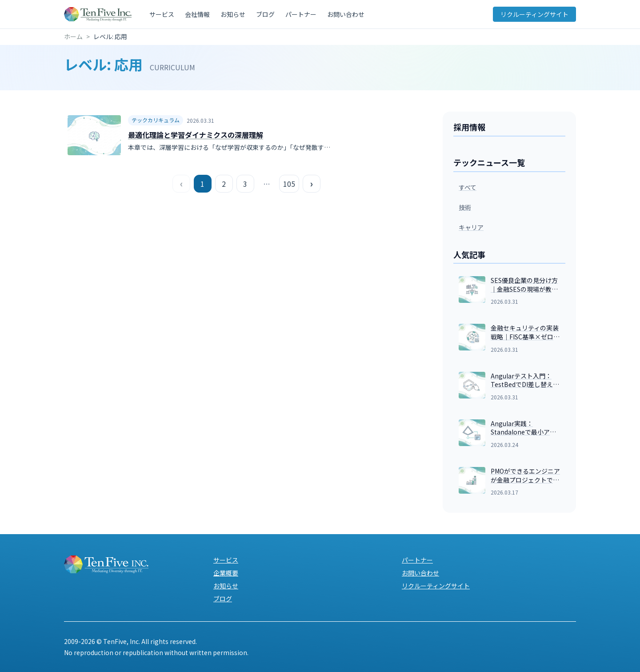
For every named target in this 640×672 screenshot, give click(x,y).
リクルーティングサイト (534, 14)
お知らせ (233, 14)
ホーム (73, 36)
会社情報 (197, 14)
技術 (465, 207)
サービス (162, 14)
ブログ (265, 14)
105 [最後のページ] (289, 184)
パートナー (301, 14)
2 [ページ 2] (224, 184)
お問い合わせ (346, 14)
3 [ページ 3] (245, 184)
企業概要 (226, 573)
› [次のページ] (312, 183)
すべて (468, 187)
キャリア (471, 227)
